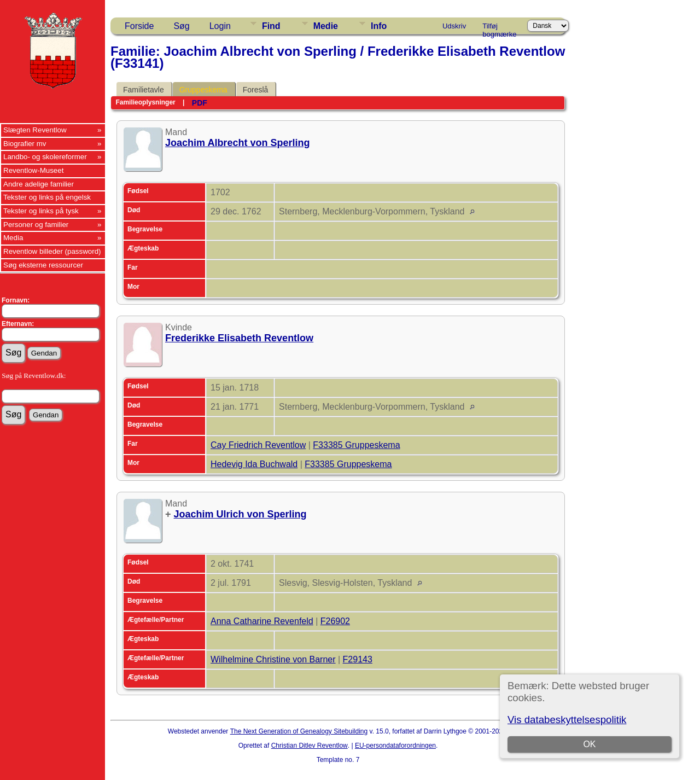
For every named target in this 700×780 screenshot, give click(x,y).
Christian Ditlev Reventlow (310, 746)
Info (379, 26)
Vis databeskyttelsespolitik (567, 720)
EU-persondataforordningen (395, 746)
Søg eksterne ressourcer (43, 265)
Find (271, 26)
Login (220, 26)
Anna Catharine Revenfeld (262, 621)
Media (13, 238)
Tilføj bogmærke (499, 28)
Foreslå (256, 90)
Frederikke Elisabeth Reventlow (239, 338)
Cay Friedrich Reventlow (258, 445)
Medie (326, 26)
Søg (181, 26)
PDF (200, 103)
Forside (139, 26)
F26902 (335, 621)
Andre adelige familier (39, 184)
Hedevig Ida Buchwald (254, 464)
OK (589, 744)
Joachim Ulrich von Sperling (240, 514)
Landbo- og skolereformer (45, 157)
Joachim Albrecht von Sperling (237, 143)
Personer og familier (36, 225)
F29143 (358, 659)
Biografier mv (25, 144)
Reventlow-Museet (33, 170)
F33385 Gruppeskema (356, 445)
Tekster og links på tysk (41, 211)
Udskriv (454, 26)
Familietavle (144, 90)
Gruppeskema (203, 90)
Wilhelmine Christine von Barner (273, 659)
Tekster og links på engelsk (47, 197)
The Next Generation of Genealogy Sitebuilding (299, 731)
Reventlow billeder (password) (52, 251)
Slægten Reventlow (35, 130)
